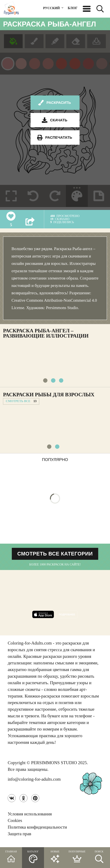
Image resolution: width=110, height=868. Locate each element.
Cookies (15, 824)
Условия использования (30, 817)
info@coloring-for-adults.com (34, 782)
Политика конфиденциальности (37, 830)
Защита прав (19, 837)
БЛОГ (73, 8)
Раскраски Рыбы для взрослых (49, 396)
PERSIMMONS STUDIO (54, 765)
